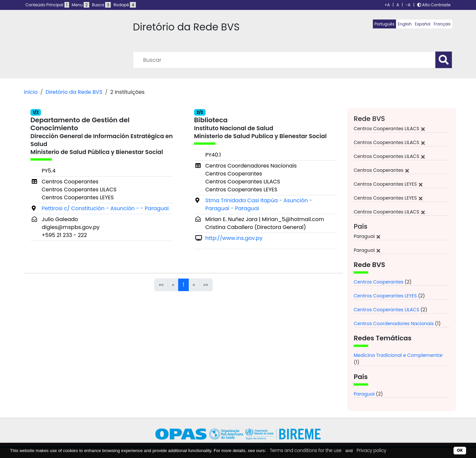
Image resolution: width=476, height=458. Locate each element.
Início (31, 92)
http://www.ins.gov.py (234, 238)
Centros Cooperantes (378, 282)
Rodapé (125, 5)
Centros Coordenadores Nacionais (394, 324)
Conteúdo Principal (47, 5)
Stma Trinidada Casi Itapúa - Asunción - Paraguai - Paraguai (259, 204)
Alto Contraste (434, 5)
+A (387, 5)
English (405, 24)
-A (408, 5)
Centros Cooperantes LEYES (385, 296)
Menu (80, 5)
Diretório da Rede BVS (74, 92)
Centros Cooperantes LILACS (386, 310)
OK (460, 450)
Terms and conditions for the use (306, 451)
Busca (101, 5)
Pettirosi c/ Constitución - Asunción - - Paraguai (105, 208)
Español (423, 24)
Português (385, 24)
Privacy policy (372, 451)
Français (442, 24)
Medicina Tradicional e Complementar (398, 355)
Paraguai (364, 394)
